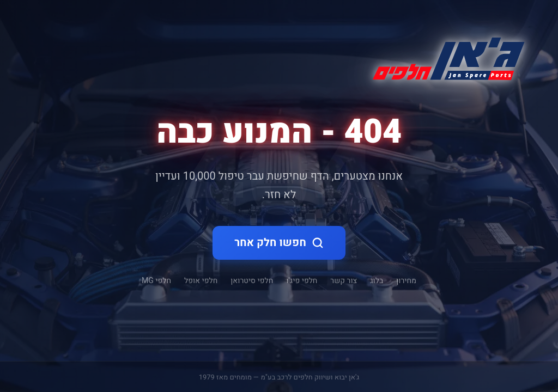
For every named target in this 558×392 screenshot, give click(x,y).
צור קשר (344, 281)
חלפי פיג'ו (302, 281)
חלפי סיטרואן (252, 281)
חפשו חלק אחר (279, 243)
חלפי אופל (201, 281)
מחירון (406, 281)
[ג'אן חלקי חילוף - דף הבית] (444, 57)
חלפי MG (156, 281)
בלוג (377, 281)
